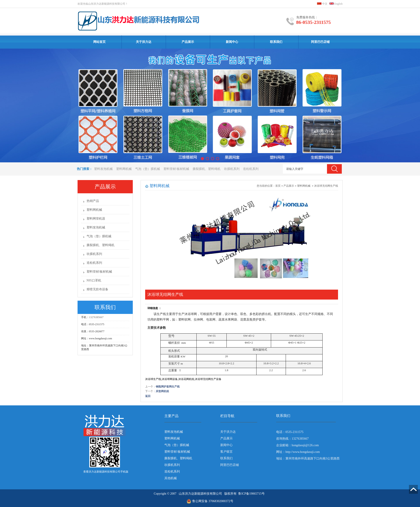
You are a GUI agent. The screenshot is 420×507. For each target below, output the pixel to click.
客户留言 (226, 452)
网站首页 (99, 42)
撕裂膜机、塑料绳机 (207, 169)
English (336, 4)
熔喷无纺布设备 (97, 289)
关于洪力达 (144, 42)
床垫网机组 (162, 391)
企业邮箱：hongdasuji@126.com (297, 445)
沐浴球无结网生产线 (326, 186)
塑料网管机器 (96, 219)
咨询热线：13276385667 (292, 439)
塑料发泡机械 (103, 169)
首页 (278, 186)
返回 (148, 396)
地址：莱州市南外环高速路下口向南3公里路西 (308, 459)
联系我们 (276, 42)
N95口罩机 (94, 280)
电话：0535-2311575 (290, 432)
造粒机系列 (251, 169)
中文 (322, 4)
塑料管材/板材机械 (176, 169)
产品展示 (188, 42)
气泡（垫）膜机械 (148, 169)
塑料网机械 (124, 169)
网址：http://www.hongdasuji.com (298, 452)
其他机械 (171, 478)
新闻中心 (232, 42)
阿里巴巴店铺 (320, 42)
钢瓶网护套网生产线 (168, 387)
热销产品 (93, 201)
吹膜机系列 (232, 169)
